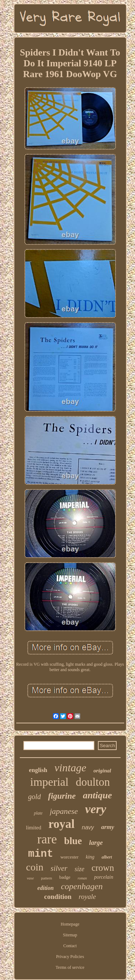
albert (107, 857)
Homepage (70, 924)
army (108, 827)
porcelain (103, 877)
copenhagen (82, 886)
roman (82, 878)
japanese (64, 811)
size (79, 869)
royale (87, 897)
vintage (70, 768)
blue (73, 841)
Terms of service (70, 967)
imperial (49, 782)
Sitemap (70, 935)
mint (41, 854)
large (96, 843)
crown (103, 868)
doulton (93, 782)
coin (35, 867)
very (96, 809)
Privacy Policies (70, 957)
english (38, 770)
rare (47, 839)
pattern (47, 878)
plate (38, 813)
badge (65, 877)
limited (34, 828)
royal (62, 824)
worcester (70, 857)
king (90, 857)
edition (46, 888)
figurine (62, 796)
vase (30, 878)
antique (97, 795)
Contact (70, 946)
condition (58, 897)
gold (35, 797)
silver (59, 868)
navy (88, 827)
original (102, 771)
